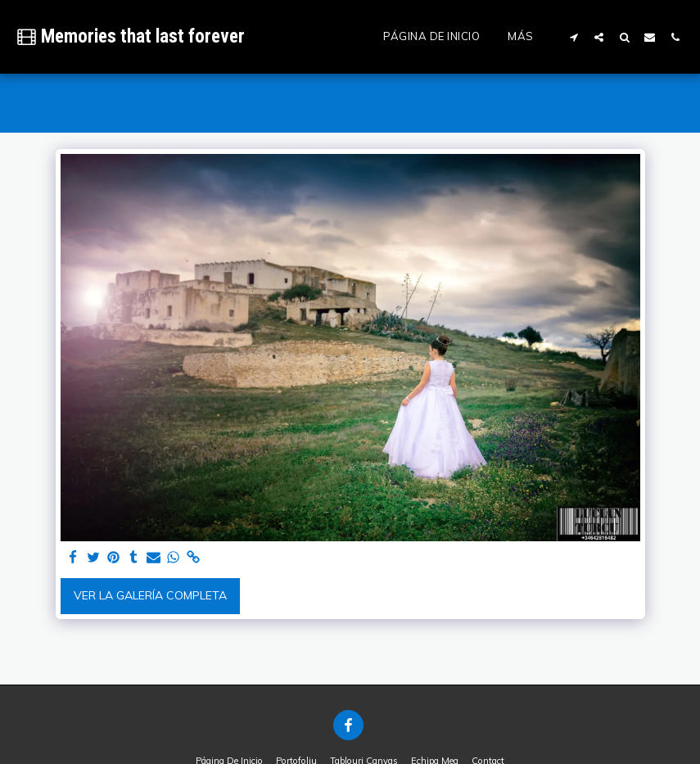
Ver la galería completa (150, 595)
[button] (574, 37)
